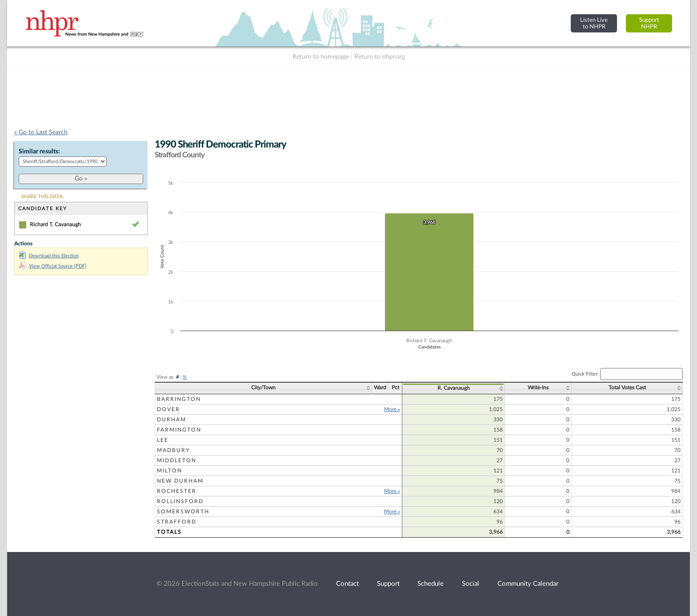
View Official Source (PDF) (53, 266)
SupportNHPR (649, 23)
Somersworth (183, 512)
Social (471, 584)
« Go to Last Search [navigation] (41, 132)
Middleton (177, 460)
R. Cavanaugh (454, 388)
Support (388, 584)
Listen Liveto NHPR (594, 23)
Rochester (177, 491)
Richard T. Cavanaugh (55, 224)
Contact (347, 584)
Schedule (431, 584)
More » (392, 409)
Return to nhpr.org (380, 57)
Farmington (179, 430)
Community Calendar (528, 584)
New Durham (180, 481)
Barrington (179, 399)
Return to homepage (321, 57)
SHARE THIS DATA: (42, 197)
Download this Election (49, 256)
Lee (163, 440)
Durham (172, 420)
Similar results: (39, 152)
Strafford (177, 522)
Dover (168, 409)
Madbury (173, 450)
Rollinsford (180, 501)
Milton (170, 471)
